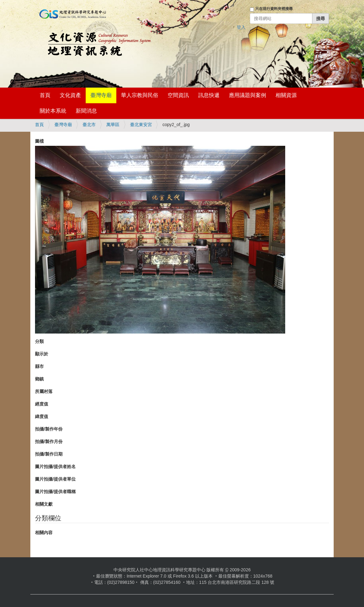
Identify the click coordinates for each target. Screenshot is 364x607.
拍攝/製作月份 (49, 441)
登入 (241, 27)
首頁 (45, 95)
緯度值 (42, 416)
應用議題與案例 (248, 95)
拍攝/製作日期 (49, 454)
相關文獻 (44, 504)
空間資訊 (178, 95)
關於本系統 (53, 111)
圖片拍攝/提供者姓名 (55, 467)
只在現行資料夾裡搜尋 (274, 9)
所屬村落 (44, 391)
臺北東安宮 (141, 125)
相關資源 (286, 95)
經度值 (42, 404)
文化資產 (70, 95)
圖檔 (39, 141)
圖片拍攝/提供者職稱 (55, 492)
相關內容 (44, 533)
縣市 (39, 366)
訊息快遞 (209, 95)
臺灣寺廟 (101, 95)
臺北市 (89, 125)
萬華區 (113, 125)
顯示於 (42, 354)
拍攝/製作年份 (49, 429)
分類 (39, 341)
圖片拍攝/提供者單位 (55, 479)
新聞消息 (86, 111)
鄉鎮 (39, 379)
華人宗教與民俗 (140, 95)
